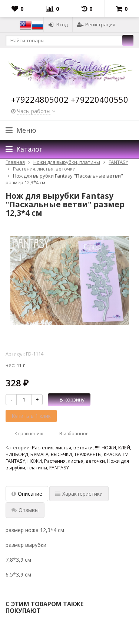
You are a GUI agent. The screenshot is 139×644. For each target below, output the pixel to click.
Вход (58, 24)
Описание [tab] (27, 494)
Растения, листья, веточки (62, 448)
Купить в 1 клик (31, 416)
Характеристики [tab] (79, 494)
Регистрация (96, 24)
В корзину (68, 399)
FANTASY (59, 468)
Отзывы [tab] (25, 510)
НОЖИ (35, 461)
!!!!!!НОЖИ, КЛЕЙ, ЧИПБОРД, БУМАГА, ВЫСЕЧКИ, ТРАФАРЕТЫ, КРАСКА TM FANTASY (68, 454)
